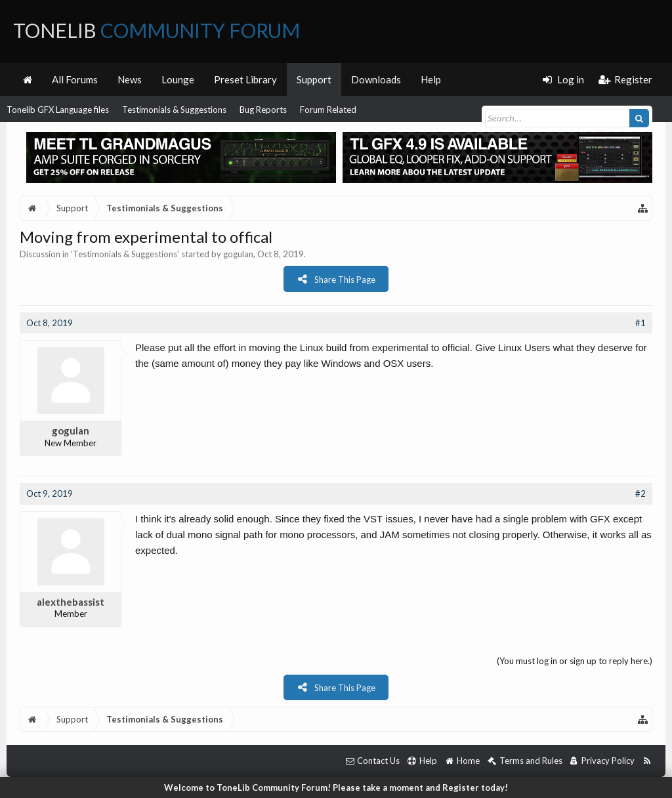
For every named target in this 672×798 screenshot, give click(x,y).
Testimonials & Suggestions (174, 110)
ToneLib (157, 30)
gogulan (238, 254)
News (130, 79)
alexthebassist (71, 602)
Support (314, 79)
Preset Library (245, 79)
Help (431, 79)
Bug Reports (263, 110)
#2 (640, 493)
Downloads (376, 79)
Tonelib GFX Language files (58, 110)
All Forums (75, 79)
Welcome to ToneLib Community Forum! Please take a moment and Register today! (336, 787)
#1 (640, 323)
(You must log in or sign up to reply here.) (575, 661)
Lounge (178, 79)
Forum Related (328, 110)
